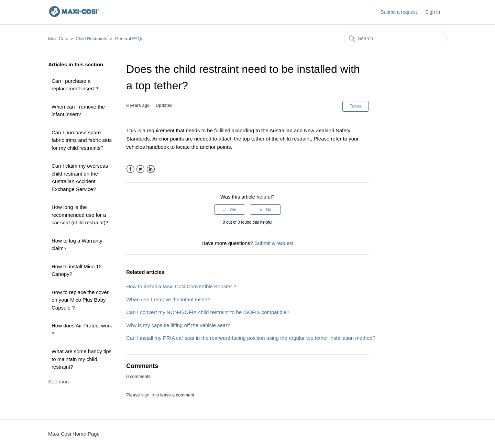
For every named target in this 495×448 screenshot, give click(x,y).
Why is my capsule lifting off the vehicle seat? (178, 325)
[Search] (395, 38)
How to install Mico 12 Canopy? (77, 270)
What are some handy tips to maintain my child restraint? (81, 359)
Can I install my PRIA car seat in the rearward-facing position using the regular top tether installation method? (251, 338)
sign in (148, 395)
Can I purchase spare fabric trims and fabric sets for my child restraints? (82, 140)
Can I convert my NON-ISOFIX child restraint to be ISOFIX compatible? (208, 312)
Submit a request (399, 12)
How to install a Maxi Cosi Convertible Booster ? (181, 286)
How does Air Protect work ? (82, 329)
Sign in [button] (433, 12)
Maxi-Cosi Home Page (74, 434)
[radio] (230, 210)
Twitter (140, 169)
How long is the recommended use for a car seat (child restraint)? (80, 215)
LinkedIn (151, 169)
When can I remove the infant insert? (78, 111)
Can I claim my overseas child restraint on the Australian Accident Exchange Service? (80, 177)
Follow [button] (356, 106)
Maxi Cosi (58, 39)
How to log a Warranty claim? (77, 245)
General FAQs (129, 39)
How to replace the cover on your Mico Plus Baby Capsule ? (80, 300)
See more (59, 382)
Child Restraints (91, 39)
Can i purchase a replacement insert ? (75, 85)
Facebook (130, 169)
